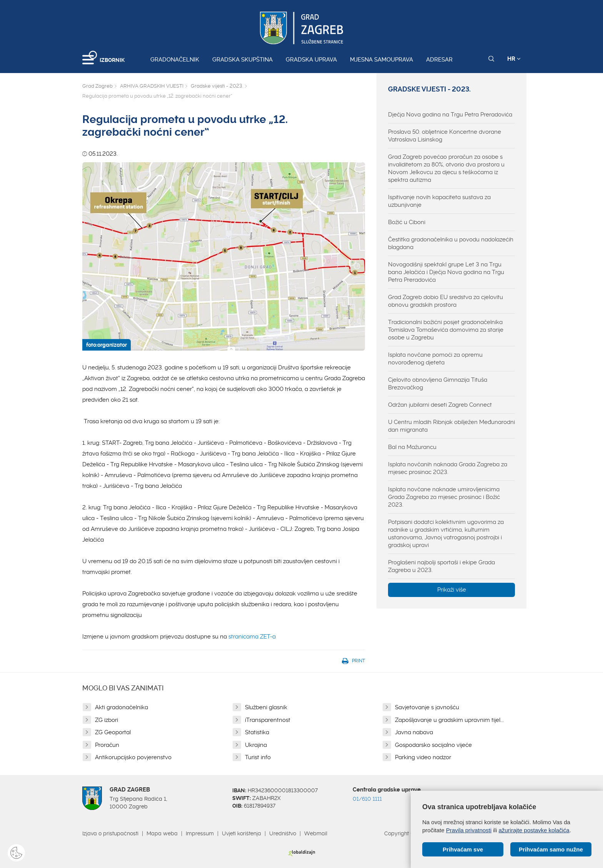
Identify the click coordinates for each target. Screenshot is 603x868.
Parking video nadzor (423, 757)
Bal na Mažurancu (412, 447)
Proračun (107, 745)
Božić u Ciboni (407, 222)
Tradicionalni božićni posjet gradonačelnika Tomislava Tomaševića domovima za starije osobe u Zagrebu (446, 330)
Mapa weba (162, 833)
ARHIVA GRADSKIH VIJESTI (152, 86)
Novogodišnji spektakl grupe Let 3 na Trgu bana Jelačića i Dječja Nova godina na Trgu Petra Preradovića (446, 272)
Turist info (258, 757)
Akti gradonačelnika (122, 707)
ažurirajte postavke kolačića (534, 830)
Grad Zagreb (97, 86)
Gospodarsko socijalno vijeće (433, 745)
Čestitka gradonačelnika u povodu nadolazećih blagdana (451, 243)
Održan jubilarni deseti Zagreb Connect (440, 405)
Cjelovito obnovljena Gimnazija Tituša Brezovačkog (438, 384)
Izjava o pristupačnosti (110, 833)
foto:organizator (107, 345)
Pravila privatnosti (469, 830)
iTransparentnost (268, 720)
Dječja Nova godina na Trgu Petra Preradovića (450, 115)
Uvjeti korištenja (242, 833)
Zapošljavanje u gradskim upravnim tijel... (449, 720)
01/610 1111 (367, 799)
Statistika (257, 732)
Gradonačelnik (175, 60)
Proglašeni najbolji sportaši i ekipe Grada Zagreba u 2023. (441, 566)
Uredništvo (283, 833)
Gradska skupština (242, 60)
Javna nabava (414, 732)
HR (514, 59)
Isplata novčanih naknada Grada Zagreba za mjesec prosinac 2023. (448, 468)
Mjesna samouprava (381, 60)
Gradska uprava (311, 60)
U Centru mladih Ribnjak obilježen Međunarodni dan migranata (451, 426)
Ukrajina (256, 745)
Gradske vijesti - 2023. (217, 86)
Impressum (200, 833)
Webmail (316, 833)
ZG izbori (107, 720)
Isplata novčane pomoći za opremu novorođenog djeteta (435, 359)
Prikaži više (452, 590)
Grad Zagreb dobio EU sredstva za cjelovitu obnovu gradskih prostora (446, 301)
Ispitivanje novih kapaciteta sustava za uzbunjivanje (439, 201)
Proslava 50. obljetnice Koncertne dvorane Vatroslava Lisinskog (445, 136)
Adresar (439, 60)
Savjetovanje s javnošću (427, 707)
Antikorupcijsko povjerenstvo (133, 757)
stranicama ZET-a (252, 637)
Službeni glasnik (266, 707)
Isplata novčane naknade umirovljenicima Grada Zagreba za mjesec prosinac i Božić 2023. (444, 497)
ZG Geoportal (113, 732)
